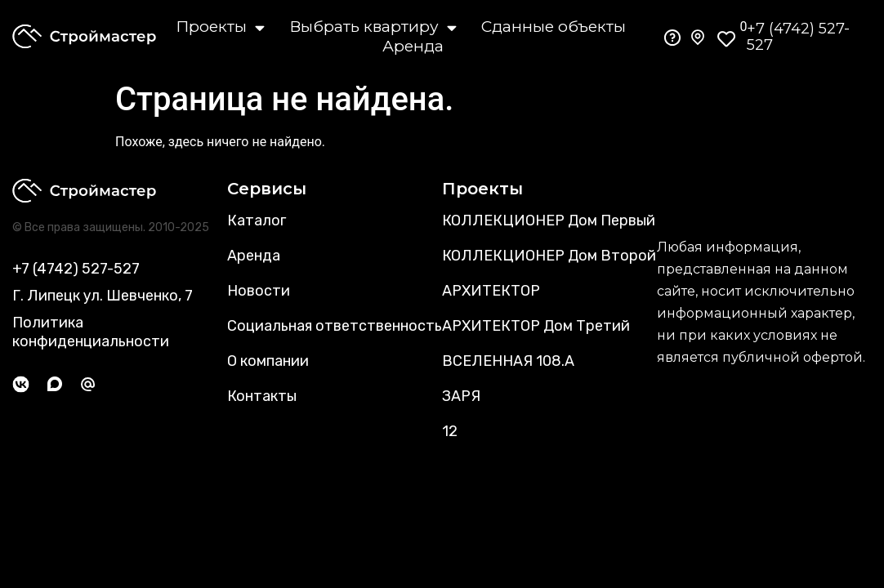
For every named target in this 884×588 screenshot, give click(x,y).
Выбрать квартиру (373, 27)
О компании (268, 361)
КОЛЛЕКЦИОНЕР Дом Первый (549, 220)
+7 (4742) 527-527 (798, 37)
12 (450, 431)
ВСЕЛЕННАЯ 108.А (508, 361)
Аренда (413, 46)
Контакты (262, 396)
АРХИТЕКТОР (491, 291)
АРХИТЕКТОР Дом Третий (536, 326)
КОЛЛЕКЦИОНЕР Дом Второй (549, 256)
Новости (259, 291)
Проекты (220, 27)
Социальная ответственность (335, 326)
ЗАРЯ (461, 396)
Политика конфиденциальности (91, 332)
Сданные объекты (554, 27)
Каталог (257, 220)
